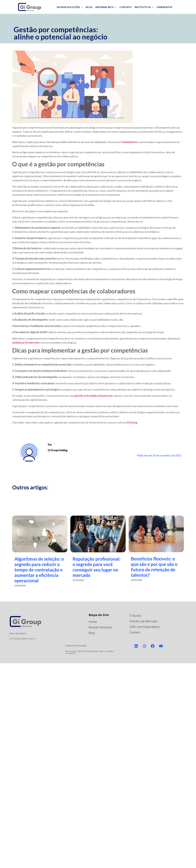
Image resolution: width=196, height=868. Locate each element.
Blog (89, 7)
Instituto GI (144, 7)
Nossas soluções (70, 7)
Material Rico (106, 7)
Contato (126, 7)
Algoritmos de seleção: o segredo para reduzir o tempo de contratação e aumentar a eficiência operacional (39, 570)
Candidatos (164, 7)
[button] (70, 7)
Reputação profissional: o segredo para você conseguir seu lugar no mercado (124, 567)
